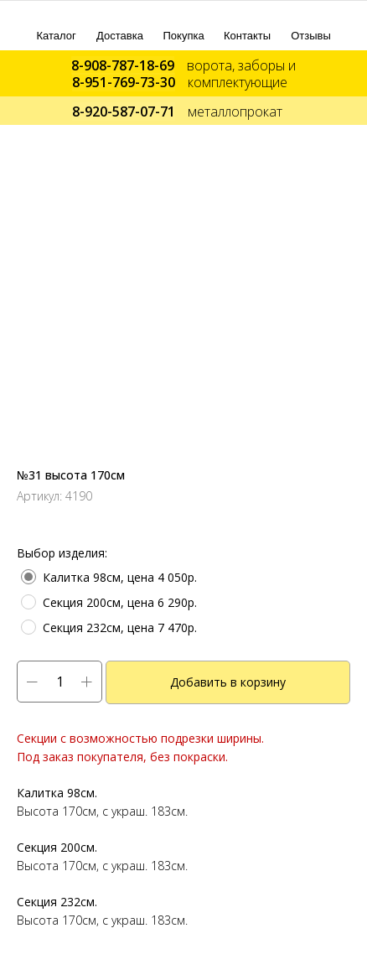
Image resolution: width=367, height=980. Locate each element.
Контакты (247, 36)
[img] (57, 19)
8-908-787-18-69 (123, 65)
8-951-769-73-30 (124, 82)
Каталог (57, 36)
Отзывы (311, 36)
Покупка (184, 36)
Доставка (120, 36)
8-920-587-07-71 (124, 111)
